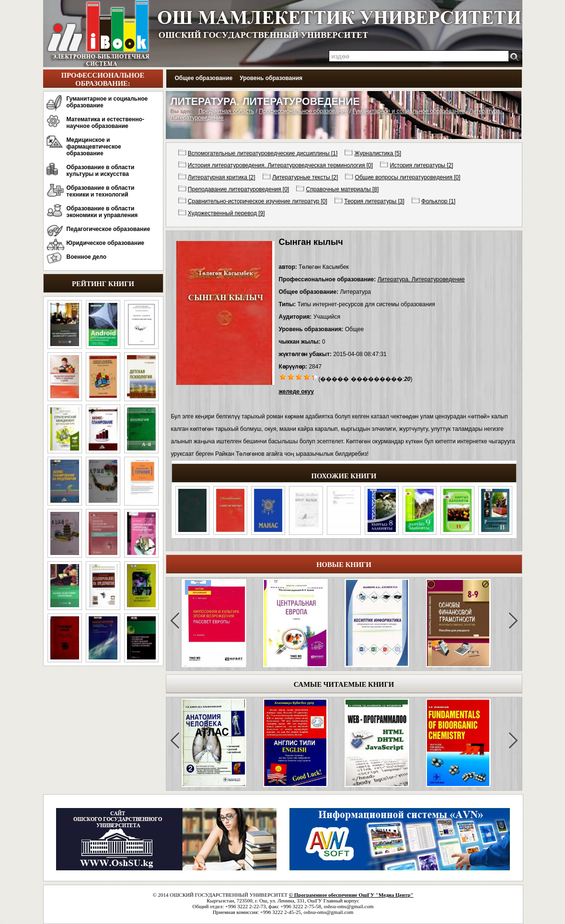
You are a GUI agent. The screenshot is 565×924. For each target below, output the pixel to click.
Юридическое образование (106, 243)
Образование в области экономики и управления (102, 212)
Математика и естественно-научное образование (105, 123)
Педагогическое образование (109, 229)
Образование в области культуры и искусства (101, 171)
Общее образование (204, 78)
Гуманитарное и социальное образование (107, 102)
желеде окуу (296, 392)
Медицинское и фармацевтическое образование (94, 147)
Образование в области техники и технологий (101, 191)
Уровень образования (271, 78)
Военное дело (87, 257)
